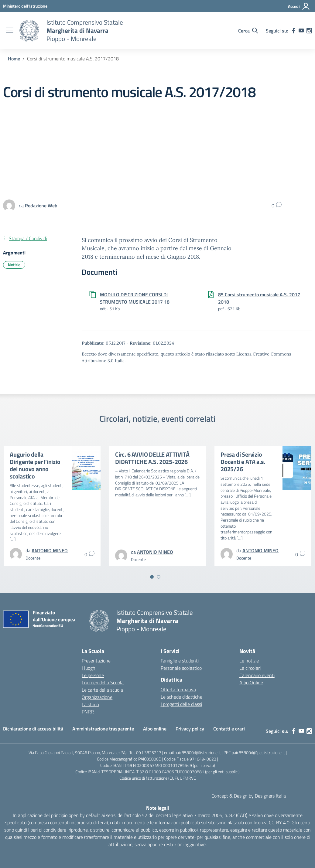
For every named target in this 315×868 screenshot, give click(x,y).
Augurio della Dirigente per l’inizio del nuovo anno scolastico (35, 465)
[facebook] (293, 31)
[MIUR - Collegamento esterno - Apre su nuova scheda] (25, 6)
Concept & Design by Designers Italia (249, 796)
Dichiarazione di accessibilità (33, 729)
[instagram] (309, 31)
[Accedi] (299, 6)
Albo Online (251, 682)
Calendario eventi (257, 675)
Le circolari (250, 668)
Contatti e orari (229, 729)
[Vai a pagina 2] (159, 577)
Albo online (155, 729)
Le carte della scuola (102, 690)
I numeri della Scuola (103, 682)
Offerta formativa (178, 689)
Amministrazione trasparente (103, 729)
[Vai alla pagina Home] (14, 59)
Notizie (14, 265)
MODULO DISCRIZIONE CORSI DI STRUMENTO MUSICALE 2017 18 (135, 298)
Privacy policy (190, 729)
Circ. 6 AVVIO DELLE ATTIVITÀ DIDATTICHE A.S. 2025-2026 (152, 458)
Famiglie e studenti (180, 661)
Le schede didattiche (181, 697)
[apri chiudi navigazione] (10, 31)
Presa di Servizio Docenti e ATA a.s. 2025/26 (243, 462)
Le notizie (249, 661)
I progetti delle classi (181, 704)
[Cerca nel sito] (248, 31)
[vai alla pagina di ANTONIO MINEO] (50, 550)
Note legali (157, 808)
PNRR (88, 712)
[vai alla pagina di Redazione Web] (41, 206)
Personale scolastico (181, 668)
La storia (90, 704)
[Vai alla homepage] (29, 31)
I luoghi (89, 668)
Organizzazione (97, 697)
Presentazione (96, 661)
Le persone (93, 675)
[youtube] (301, 31)
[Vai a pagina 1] (152, 577)
